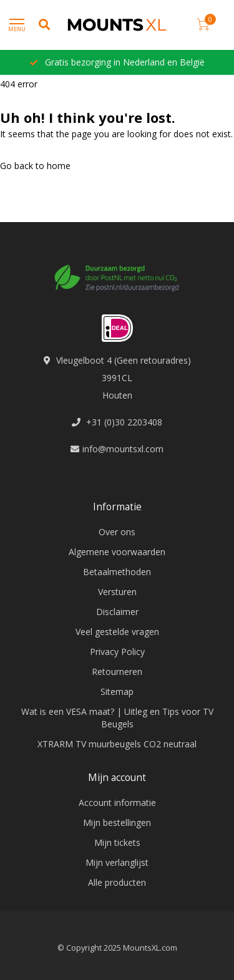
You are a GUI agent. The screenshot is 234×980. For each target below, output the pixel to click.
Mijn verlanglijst (117, 862)
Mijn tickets (117, 842)
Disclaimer (117, 612)
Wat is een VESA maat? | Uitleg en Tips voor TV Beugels (117, 718)
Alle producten (117, 882)
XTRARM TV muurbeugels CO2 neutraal (117, 744)
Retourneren (117, 672)
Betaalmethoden (117, 572)
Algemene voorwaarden (117, 552)
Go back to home (35, 166)
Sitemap (117, 691)
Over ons (117, 532)
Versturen (117, 592)
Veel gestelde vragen (117, 632)
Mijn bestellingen (117, 822)
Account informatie (117, 803)
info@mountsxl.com (123, 449)
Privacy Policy (117, 652)
